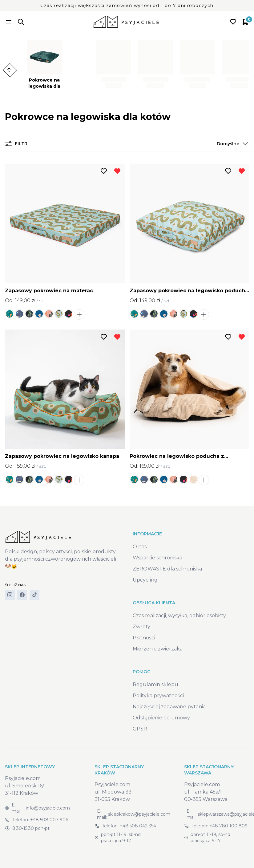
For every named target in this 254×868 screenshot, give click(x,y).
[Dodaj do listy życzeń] (104, 171)
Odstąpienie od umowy (161, 718)
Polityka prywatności (158, 696)
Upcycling (145, 580)
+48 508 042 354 (138, 826)
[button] (231, 144)
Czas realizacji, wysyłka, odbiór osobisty (179, 616)
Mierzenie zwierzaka (158, 649)
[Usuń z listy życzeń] (117, 171)
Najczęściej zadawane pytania (169, 707)
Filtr (16, 144)
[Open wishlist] (233, 22)
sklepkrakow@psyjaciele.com (139, 814)
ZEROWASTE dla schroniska (167, 569)
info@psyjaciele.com (48, 808)
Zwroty (141, 627)
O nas (140, 547)
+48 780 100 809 (228, 826)
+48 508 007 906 (49, 820)
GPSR (140, 729)
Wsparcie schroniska (157, 558)
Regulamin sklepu (155, 684)
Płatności (144, 638)
